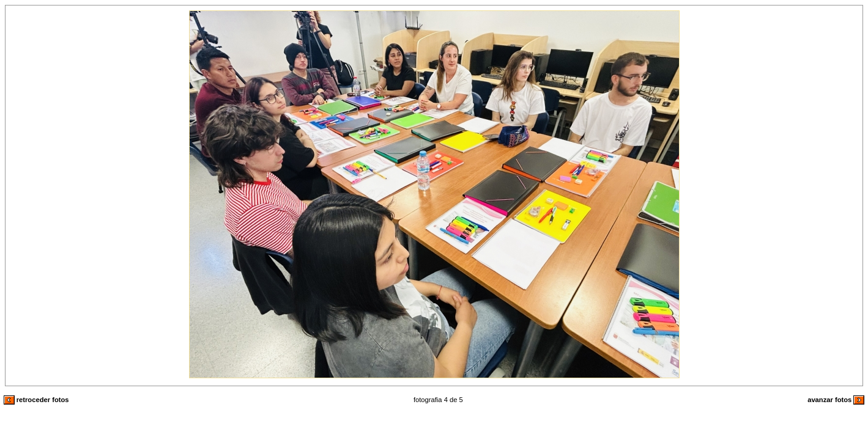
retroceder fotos (36, 400)
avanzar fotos (836, 400)
